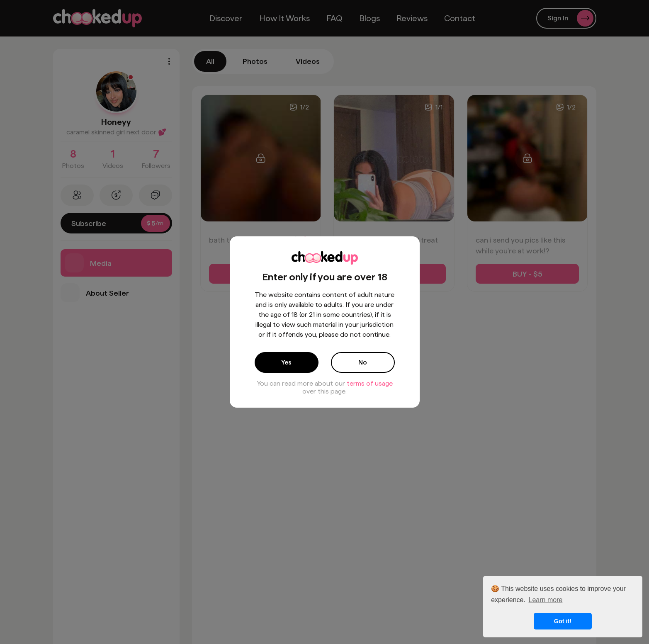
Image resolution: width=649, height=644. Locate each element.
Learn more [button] (546, 600)
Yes (286, 362)
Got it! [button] (563, 621)
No (363, 362)
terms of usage (370, 383)
